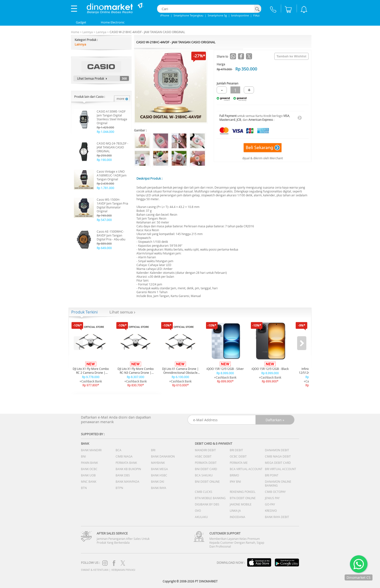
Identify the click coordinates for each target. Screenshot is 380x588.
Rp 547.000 (104, 220)
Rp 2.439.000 (105, 183)
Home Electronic (113, 22)
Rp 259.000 (104, 155)
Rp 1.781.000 (105, 188)
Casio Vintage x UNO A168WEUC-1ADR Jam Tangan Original (112, 175)
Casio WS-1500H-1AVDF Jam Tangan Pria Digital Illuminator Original (112, 205)
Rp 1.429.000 (105, 127)
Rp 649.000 (104, 248)
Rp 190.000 (104, 160)
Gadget (81, 22)
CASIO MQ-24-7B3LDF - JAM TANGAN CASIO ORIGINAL (112, 147)
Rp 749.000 (104, 215)
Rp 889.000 (104, 244)
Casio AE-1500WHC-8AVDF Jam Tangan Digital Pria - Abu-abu (111, 235)
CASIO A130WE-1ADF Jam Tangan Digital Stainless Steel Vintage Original (112, 117)
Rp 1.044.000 (105, 132)
